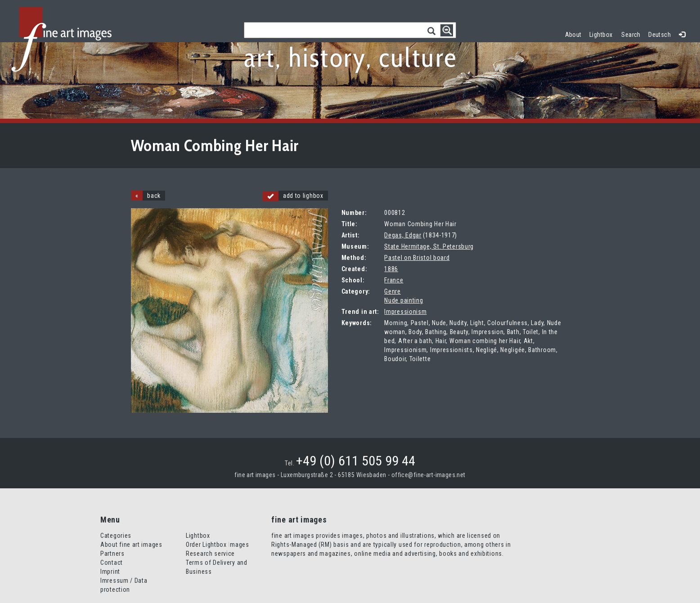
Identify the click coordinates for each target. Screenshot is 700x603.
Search (631, 35)
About (573, 35)
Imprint (110, 572)
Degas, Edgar (403, 235)
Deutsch (660, 35)
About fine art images (131, 545)
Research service (210, 554)
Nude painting (404, 300)
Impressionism (405, 312)
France (394, 280)
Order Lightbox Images (218, 545)
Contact (112, 563)
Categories (116, 536)
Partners (112, 554)
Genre (393, 291)
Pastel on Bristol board (417, 258)
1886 (391, 269)
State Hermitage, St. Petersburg (429, 246)
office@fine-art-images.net (429, 475)
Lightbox (603, 33)
